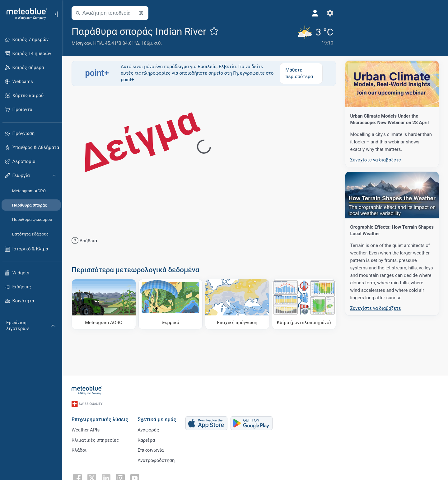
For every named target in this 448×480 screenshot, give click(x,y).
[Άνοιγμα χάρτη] (141, 13)
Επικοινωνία (151, 449)
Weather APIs (86, 429)
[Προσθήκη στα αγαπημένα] (214, 31)
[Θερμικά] (171, 304)
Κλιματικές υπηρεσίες (95, 439)
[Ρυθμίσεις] (328, 13)
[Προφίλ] (313, 13)
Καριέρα (146, 439)
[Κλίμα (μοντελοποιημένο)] (304, 304)
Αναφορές (148, 429)
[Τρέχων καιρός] (312, 36)
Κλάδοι (79, 449)
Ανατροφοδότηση (156, 459)
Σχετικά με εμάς (157, 418)
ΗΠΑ (98, 43)
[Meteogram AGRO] (104, 304)
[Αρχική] (25, 14)
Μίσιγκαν (81, 43)
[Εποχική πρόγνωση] (237, 304)
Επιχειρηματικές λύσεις (100, 418)
